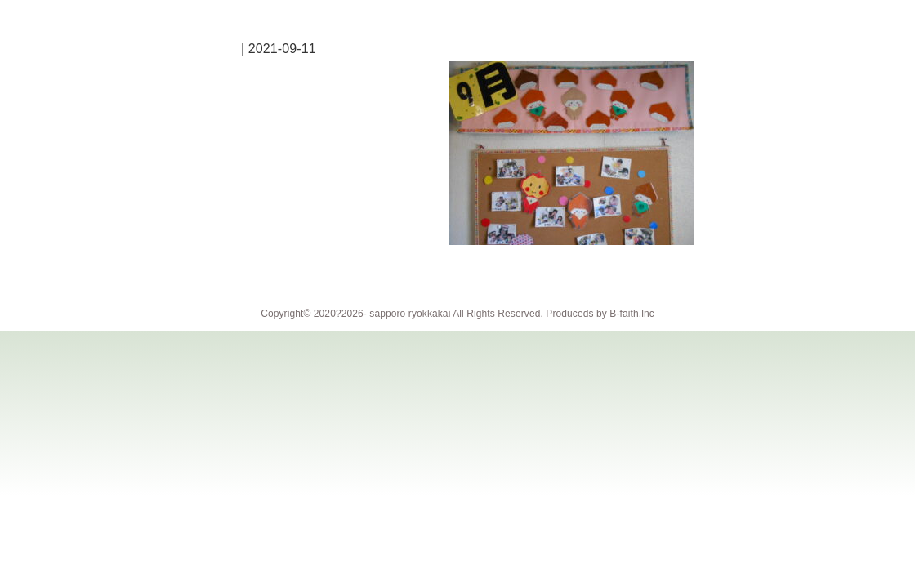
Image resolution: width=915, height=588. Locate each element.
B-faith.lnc (632, 314)
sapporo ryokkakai (410, 314)
